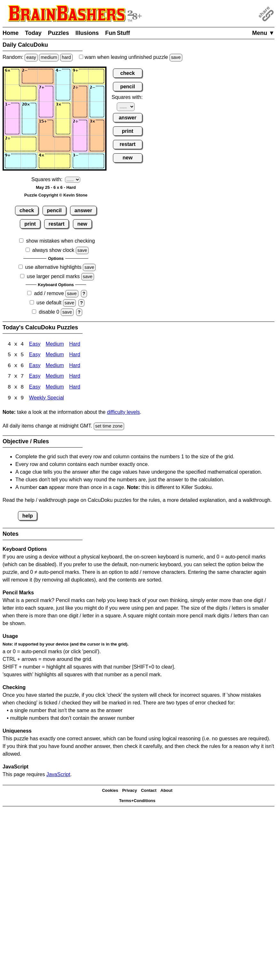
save (176, 57)
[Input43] (46, 127)
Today (33, 33)
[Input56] (97, 144)
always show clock (53, 250)
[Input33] (46, 110)
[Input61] (12, 161)
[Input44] (63, 127)
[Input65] (80, 161)
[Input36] (97, 110)
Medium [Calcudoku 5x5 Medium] (55, 355)
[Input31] (12, 110)
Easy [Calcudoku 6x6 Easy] (35, 366)
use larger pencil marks (53, 276)
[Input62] (29, 161)
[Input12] (29, 76)
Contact (149, 791)
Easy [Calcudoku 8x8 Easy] (35, 388)
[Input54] (63, 144)
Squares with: (47, 179)
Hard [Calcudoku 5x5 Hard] (75, 355)
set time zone (109, 427)
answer (83, 210)
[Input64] (63, 161)
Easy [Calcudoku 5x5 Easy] (35, 355)
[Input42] (29, 127)
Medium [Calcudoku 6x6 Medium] (55, 366)
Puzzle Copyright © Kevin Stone (56, 195)
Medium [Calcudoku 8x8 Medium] (55, 388)
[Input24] (63, 93)
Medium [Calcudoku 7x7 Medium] (55, 377)
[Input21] (12, 93)
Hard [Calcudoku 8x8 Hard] (75, 388)
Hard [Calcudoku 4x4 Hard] (75, 345)
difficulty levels (123, 413)
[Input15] (80, 76)
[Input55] (80, 144)
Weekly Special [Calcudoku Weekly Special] (47, 399)
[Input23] (46, 93)
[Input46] (97, 127)
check (27, 210)
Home (11, 33)
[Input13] (46, 76)
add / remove (49, 293)
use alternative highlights (53, 267)
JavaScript (58, 775)
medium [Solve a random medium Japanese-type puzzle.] (49, 57)
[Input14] (63, 76)
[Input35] (80, 110)
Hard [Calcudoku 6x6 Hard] (75, 366)
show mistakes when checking (60, 241)
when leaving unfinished (131, 57)
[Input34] (63, 110)
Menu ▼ (263, 33)
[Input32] (29, 110)
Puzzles (59, 33)
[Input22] (29, 93)
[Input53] (46, 144)
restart (57, 224)
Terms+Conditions (137, 802)
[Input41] (12, 127)
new (82, 224)
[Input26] (97, 93)
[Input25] (80, 93)
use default (49, 303)
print (30, 224)
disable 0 (49, 312)
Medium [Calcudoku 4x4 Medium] (55, 345)
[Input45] (80, 127)
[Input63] (46, 161)
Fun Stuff (118, 33)
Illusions (87, 33)
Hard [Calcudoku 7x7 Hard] (75, 377)
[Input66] (97, 161)
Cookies (110, 791)
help (28, 516)
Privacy (130, 791)
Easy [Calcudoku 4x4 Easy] (35, 345)
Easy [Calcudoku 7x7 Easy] (35, 377)
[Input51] (12, 144)
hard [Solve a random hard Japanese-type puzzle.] (66, 57)
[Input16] (97, 76)
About (167, 791)
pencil (54, 210)
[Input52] (29, 144)
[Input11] (12, 76)
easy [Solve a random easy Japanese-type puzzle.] (31, 57)
